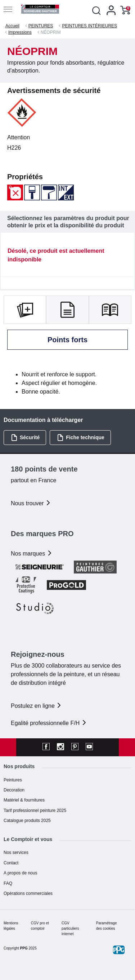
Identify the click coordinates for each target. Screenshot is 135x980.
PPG (24, 948)
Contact (11, 863)
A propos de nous (20, 873)
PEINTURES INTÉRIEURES (89, 26)
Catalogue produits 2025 (27, 821)
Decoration (14, 790)
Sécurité (25, 438)
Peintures (13, 780)
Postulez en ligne (36, 706)
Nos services (16, 853)
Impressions (20, 32)
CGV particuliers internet (70, 928)
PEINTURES (41, 26)
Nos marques (32, 554)
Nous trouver (31, 503)
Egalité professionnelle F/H (49, 723)
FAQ (8, 883)
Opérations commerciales (28, 893)
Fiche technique (81, 438)
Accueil (12, 26)
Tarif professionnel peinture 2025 (35, 811)
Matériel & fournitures (24, 800)
